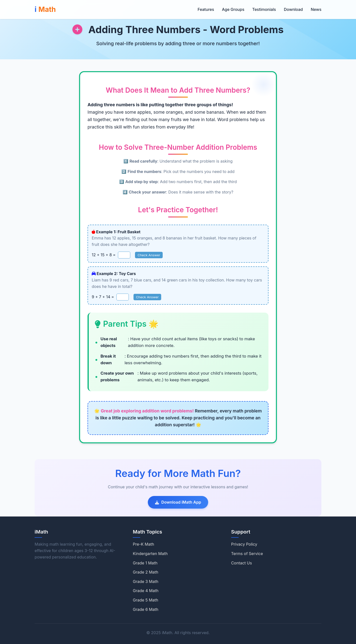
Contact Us (242, 563)
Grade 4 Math (146, 591)
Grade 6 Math (145, 609)
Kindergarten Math (150, 554)
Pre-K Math (143, 544)
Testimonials (264, 9)
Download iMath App (178, 502)
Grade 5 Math (145, 600)
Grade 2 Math (145, 572)
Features (206, 9)
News (316, 9)
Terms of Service (247, 554)
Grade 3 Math (145, 581)
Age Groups (233, 9)
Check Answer (149, 255)
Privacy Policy (244, 544)
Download (293, 9)
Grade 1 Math (145, 563)
